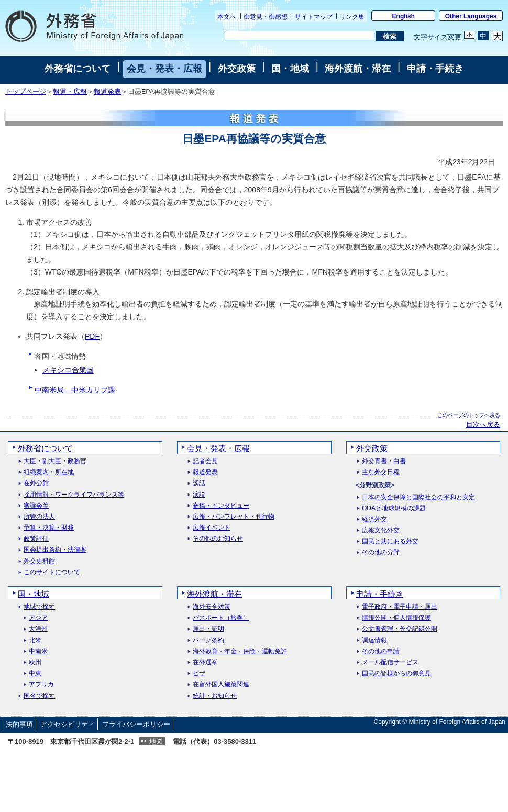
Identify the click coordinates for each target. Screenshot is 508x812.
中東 (35, 673)
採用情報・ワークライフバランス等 (74, 495)
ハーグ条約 (208, 640)
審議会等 (36, 506)
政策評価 (36, 539)
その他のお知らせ (218, 539)
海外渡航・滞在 (358, 69)
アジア (38, 618)
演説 (199, 495)
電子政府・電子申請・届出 (400, 607)
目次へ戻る (483, 425)
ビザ (199, 673)
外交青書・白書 (384, 461)
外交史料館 (39, 561)
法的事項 (19, 724)
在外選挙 (205, 662)
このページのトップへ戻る (469, 415)
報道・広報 (70, 92)
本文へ (227, 17)
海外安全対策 (212, 607)
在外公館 (36, 483)
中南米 (38, 651)
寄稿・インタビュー (221, 506)
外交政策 (237, 69)
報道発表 (107, 92)
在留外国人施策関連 (221, 684)
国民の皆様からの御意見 (396, 673)
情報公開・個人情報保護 (396, 618)
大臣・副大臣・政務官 (55, 461)
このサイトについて (52, 572)
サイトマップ (314, 17)
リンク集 (352, 17)
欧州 (35, 662)
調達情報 (374, 640)
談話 (199, 483)
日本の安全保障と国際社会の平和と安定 (418, 497)
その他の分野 (381, 552)
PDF (92, 336)
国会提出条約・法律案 (55, 550)
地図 (156, 742)
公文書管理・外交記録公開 (400, 629)
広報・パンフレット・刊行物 (234, 517)
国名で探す (39, 696)
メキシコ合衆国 (68, 370)
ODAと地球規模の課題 (394, 508)
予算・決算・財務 (49, 528)
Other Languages (471, 16)
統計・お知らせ (215, 696)
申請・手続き (435, 69)
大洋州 (38, 629)
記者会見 (205, 461)
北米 (35, 640)
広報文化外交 (381, 530)
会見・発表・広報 (164, 69)
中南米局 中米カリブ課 (75, 390)
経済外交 (374, 519)
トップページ (26, 92)
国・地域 (290, 69)
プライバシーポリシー (136, 724)
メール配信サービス (390, 662)
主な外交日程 (381, 472)
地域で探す (39, 607)
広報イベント (212, 528)
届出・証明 (208, 629)
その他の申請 (381, 651)
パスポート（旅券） (221, 618)
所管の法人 (39, 517)
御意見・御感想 (266, 17)
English (404, 16)
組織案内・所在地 (49, 472)
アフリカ (41, 684)
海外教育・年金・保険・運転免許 (240, 651)
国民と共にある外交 (390, 541)
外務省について (78, 69)
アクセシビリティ (68, 724)
